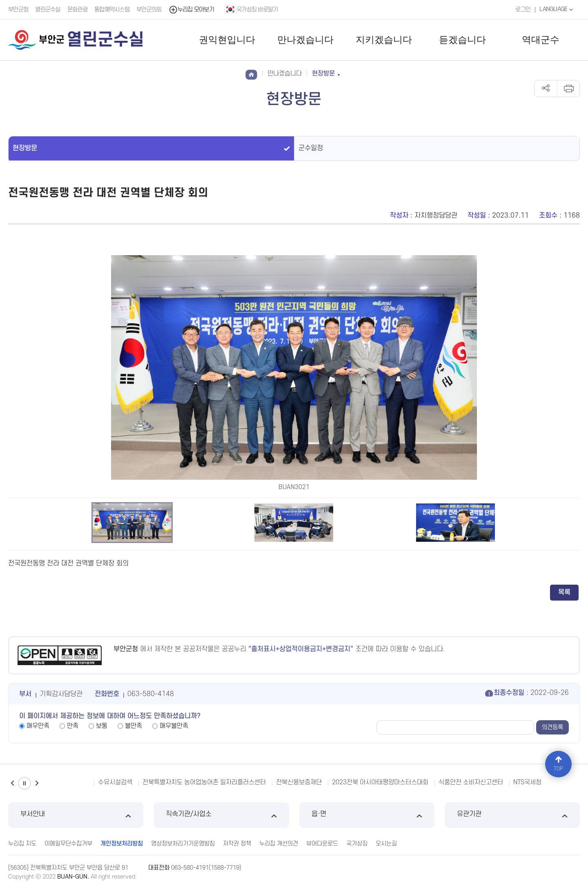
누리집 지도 (22, 844)
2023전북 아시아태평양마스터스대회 (380, 782)
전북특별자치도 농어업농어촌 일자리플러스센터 (204, 782)
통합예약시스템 (112, 10)
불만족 (134, 726)
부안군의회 (149, 10)
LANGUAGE (557, 9)
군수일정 (311, 148)
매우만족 (38, 726)
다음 (37, 783)
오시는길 (386, 844)
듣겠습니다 (462, 40)
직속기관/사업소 (221, 815)
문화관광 (77, 10)
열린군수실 (48, 10)
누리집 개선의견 (279, 844)
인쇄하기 (568, 89)
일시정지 (24, 783)
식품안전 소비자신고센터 (471, 782)
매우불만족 (174, 726)
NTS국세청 (527, 782)
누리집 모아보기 (191, 10)
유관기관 (512, 815)
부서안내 (76, 815)
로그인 (523, 10)
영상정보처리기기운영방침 (183, 844)
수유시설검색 (115, 782)
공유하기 (546, 89)
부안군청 (18, 10)
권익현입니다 (227, 40)
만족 (73, 726)
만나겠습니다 (305, 40)
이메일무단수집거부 (68, 844)
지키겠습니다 (384, 40)
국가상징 (357, 844)
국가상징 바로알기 (251, 9)
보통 (102, 726)
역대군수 (541, 40)
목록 (564, 592)
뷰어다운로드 (322, 844)
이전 (12, 783)
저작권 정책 (237, 844)
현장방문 (25, 148)
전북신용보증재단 (299, 782)
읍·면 (367, 815)
